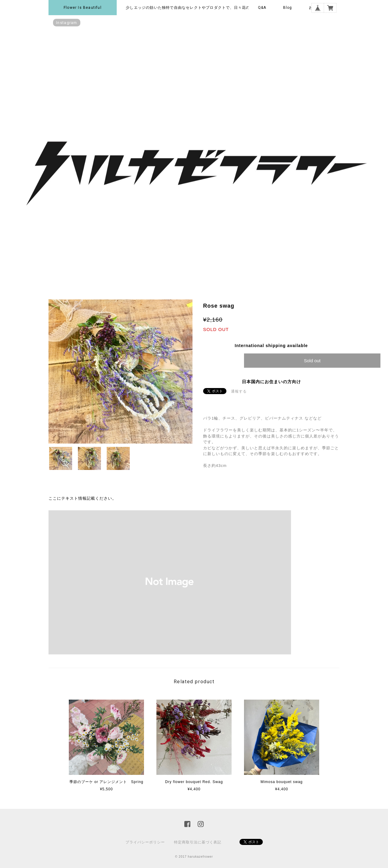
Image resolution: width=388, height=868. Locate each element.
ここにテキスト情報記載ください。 (82, 498)
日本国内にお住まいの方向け (271, 382)
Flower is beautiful (83, 8)
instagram (67, 23)
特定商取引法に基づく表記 (198, 842)
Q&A (262, 8)
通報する (239, 391)
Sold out (312, 361)
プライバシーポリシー (145, 842)
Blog (288, 8)
